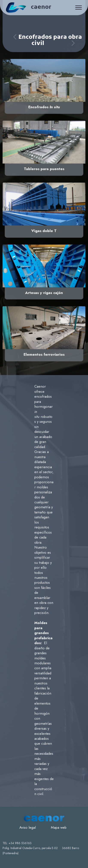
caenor (41, 8)
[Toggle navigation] (79, 8)
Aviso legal (28, 835)
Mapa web (59, 835)
